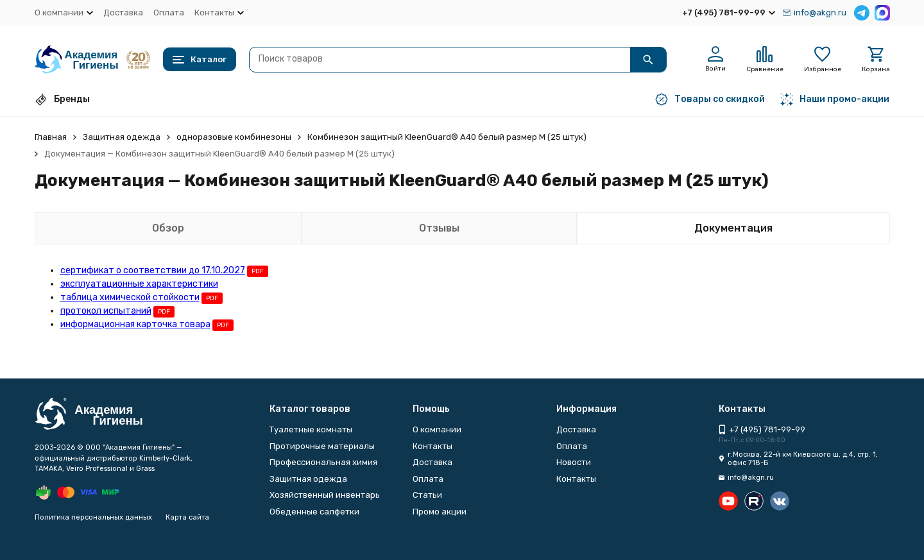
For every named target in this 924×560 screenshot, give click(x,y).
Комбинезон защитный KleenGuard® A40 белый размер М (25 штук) (447, 137)
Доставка (123, 13)
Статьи (427, 495)
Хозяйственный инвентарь (325, 495)
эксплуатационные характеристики (139, 284)
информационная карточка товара (135, 324)
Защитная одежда (122, 137)
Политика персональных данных (93, 517)
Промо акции (440, 512)
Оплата (169, 13)
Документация (733, 228)
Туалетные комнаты (311, 429)
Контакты (432, 446)
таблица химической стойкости (130, 297)
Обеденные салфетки (314, 512)
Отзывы (439, 228)
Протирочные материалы (322, 446)
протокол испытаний (106, 311)
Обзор (168, 228)
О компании (437, 429)
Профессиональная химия (323, 462)
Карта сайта (187, 517)
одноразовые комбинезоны (234, 137)
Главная (51, 137)
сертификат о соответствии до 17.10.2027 (153, 270)
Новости (574, 462)
